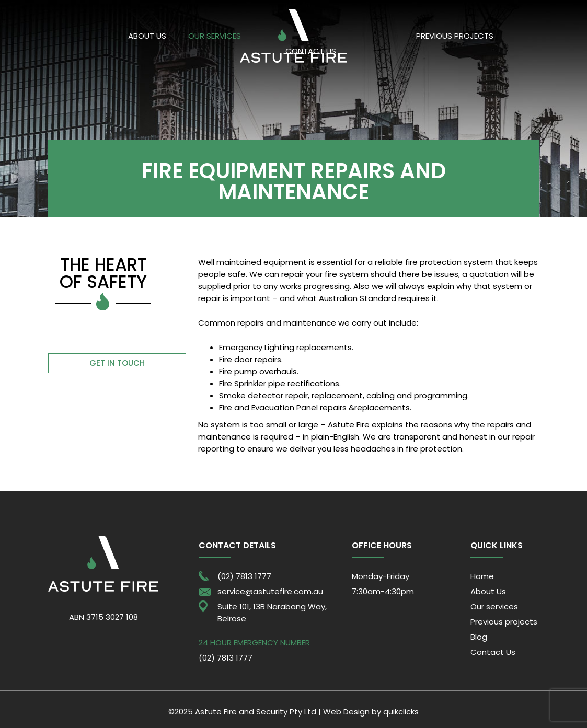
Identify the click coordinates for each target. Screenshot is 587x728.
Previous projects (455, 36)
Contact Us (493, 652)
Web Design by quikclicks (371, 712)
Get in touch (117, 363)
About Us (147, 36)
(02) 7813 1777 (244, 576)
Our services (215, 36)
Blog (479, 637)
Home (482, 576)
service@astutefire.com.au (270, 591)
